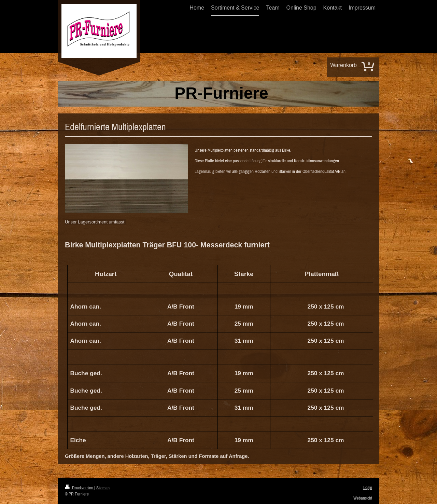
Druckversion (80, 488)
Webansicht (363, 498)
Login (368, 487)
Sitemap (103, 488)
